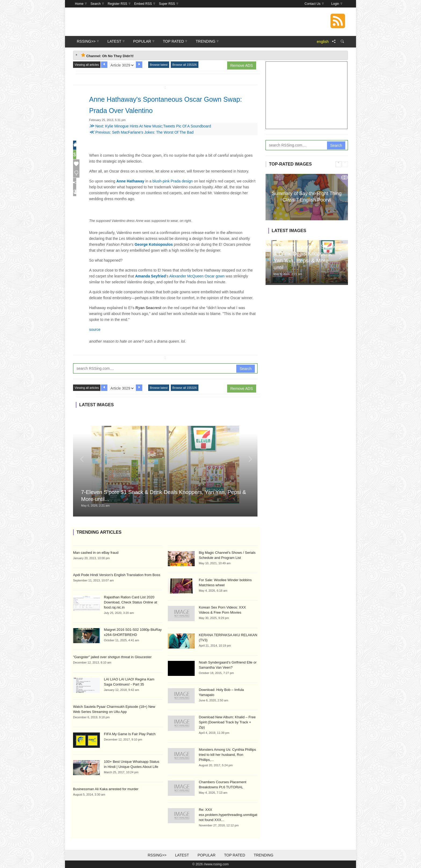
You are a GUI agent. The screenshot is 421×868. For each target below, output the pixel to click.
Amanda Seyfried (150, 276)
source (95, 329)
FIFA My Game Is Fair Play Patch (130, 734)
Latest (182, 855)
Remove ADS (242, 65)
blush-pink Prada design (173, 181)
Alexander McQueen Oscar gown (197, 276)
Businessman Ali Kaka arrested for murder (106, 789)
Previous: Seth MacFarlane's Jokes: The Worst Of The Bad (141, 132)
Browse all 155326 (185, 65)
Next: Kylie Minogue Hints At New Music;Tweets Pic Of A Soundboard (150, 126)
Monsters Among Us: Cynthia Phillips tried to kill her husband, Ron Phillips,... (227, 755)
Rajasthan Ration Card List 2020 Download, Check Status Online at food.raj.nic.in (130, 602)
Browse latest (159, 65)
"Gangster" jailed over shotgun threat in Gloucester (112, 657)
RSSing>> (157, 855)
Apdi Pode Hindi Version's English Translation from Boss (117, 575)
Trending (264, 855)
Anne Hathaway (130, 181)
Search (245, 369)
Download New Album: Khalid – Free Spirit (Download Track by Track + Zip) (227, 722)
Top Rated (235, 855)
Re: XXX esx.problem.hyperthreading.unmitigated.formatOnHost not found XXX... (241, 815)
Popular (207, 855)
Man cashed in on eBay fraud (96, 553)
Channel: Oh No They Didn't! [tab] (107, 55)
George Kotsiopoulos (154, 244)
